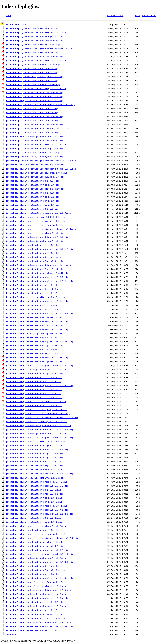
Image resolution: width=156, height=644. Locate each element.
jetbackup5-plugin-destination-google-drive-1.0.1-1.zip (40, 249)
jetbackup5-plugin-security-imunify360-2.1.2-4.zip (36, 422)
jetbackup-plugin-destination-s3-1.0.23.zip (32, 109)
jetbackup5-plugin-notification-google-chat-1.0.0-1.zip (40, 366)
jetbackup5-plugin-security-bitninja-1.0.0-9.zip (35, 298)
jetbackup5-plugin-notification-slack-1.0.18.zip (35, 165)
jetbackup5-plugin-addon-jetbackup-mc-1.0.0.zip (35, 101)
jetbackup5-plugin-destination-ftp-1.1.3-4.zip (34, 306)
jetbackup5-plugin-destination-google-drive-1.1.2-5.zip (40, 514)
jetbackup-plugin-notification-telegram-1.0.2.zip (36, 89)
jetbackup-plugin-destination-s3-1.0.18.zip (32, 29)
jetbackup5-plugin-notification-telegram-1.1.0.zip (36, 225)
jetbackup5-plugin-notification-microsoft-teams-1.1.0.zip (41, 229)
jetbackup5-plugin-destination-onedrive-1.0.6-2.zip (37, 486)
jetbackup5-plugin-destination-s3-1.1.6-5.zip (33, 394)
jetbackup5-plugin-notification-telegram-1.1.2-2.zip (38, 534)
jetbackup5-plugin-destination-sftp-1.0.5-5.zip (35, 454)
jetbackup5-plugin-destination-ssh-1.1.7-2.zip (34, 530)
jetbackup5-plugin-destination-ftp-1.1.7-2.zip (34, 470)
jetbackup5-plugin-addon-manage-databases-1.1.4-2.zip (38, 623)
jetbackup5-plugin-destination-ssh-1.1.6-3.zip (34, 502)
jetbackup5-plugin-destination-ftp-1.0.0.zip (33, 185)
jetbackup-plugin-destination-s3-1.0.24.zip (32, 113)
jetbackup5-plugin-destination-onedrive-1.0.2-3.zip (37, 322)
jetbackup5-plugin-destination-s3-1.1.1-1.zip (33, 257)
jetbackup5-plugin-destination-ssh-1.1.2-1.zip (34, 286)
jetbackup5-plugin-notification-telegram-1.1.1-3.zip (38, 414)
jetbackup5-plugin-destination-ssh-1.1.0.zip (33, 201)
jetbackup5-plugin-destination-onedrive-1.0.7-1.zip (37, 510)
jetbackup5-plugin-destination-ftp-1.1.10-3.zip (35, 603)
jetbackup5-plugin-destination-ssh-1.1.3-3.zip (34, 338)
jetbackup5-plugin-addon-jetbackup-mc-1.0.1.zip (35, 137)
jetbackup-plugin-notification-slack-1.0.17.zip (35, 141)
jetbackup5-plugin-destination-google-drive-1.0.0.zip (38, 213)
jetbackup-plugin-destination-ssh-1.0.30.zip (33, 85)
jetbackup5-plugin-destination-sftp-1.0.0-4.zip (35, 261)
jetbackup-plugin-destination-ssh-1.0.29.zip (33, 65)
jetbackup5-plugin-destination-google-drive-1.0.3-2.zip (40, 314)
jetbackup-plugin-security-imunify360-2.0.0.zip (35, 77)
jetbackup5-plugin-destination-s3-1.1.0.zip (32, 209)
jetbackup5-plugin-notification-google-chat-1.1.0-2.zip (40, 438)
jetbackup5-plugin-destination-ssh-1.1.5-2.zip (34, 406)
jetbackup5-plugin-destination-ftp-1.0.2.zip (33, 197)
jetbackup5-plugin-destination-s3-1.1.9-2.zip (33, 518)
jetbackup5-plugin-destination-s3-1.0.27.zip (33, 181)
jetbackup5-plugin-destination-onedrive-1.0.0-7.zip (37, 278)
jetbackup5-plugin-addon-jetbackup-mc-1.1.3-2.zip (36, 558)
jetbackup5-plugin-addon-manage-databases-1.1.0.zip (37, 237)
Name (8, 15)
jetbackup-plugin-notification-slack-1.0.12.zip (35, 41)
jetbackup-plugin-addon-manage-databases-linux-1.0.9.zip (40, 105)
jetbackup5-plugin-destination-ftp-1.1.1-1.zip (34, 245)
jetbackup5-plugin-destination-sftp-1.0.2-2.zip (35, 326)
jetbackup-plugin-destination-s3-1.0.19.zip (32, 53)
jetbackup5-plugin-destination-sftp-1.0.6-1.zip (35, 458)
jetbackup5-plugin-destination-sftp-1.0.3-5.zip (35, 346)
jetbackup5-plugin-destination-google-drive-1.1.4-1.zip (40, 579)
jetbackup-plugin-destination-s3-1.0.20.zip (32, 69)
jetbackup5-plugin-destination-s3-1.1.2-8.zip (33, 290)
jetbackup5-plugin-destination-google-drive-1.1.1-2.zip (40, 474)
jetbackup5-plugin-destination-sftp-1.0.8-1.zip (35, 494)
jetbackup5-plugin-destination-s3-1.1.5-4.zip (33, 382)
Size (137, 15)
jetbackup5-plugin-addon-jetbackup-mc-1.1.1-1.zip (36, 370)
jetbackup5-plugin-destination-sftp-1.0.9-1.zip (35, 546)
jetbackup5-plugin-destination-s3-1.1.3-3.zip (33, 310)
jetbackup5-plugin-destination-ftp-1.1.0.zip (33, 205)
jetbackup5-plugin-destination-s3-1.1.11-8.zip (34, 631)
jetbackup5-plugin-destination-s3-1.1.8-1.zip (33, 490)
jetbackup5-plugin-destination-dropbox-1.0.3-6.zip (36, 446)
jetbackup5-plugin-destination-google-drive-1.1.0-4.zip (40, 430)
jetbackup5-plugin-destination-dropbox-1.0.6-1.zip (36, 542)
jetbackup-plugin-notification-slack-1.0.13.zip (35, 57)
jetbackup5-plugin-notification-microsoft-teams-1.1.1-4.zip (42, 418)
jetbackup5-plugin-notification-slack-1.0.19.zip (35, 189)
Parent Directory (16, 25)
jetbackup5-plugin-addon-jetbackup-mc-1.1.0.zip (35, 241)
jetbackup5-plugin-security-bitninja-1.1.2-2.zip (35, 478)
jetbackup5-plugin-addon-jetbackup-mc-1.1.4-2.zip (36, 595)
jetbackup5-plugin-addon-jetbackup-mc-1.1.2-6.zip (36, 434)
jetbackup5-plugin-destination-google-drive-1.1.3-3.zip (40, 562)
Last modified (115, 15)
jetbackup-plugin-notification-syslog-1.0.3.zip (35, 37)
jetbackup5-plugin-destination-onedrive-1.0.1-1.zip (37, 302)
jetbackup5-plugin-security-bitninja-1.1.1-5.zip (35, 442)
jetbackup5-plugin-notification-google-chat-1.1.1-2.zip (40, 554)
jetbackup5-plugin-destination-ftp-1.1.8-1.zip (34, 498)
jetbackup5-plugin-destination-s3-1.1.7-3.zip (33, 462)
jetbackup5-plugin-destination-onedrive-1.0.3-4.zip (37, 330)
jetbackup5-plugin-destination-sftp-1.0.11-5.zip (35, 619)
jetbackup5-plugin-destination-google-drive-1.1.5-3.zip (40, 627)
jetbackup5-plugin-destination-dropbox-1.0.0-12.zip (37, 274)
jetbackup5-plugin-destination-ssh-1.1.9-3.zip (34, 611)
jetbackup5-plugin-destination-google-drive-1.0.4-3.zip (40, 342)
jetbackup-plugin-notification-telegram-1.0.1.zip (36, 61)
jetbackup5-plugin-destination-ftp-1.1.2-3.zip (34, 294)
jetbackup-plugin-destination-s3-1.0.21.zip (32, 73)
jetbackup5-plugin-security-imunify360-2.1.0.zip (35, 217)
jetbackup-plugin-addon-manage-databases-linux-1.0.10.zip (41, 161)
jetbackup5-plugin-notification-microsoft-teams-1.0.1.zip (41, 169)
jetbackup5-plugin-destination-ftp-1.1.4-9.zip (34, 350)
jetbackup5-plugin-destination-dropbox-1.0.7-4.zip (36, 615)
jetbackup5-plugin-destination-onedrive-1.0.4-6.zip (37, 358)
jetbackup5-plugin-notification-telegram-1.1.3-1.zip (38, 583)
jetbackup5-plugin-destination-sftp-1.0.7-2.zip (35, 466)
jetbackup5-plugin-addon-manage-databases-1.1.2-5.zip (38, 426)
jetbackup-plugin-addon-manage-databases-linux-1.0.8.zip (40, 49)
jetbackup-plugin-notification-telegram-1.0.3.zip (36, 145)
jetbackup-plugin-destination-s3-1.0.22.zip (32, 81)
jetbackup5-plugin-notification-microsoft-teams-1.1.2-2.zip (42, 538)
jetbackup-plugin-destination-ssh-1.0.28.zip (33, 45)
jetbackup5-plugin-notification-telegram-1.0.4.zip (36, 173)
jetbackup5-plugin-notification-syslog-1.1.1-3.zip (36, 410)
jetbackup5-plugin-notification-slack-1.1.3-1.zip (36, 587)
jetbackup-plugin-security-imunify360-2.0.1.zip (35, 157)
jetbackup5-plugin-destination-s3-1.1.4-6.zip (33, 354)
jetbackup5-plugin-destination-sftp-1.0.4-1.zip (35, 374)
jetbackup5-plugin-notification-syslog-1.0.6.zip (35, 177)
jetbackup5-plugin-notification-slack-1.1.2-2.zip (36, 526)
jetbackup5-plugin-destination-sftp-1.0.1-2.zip (35, 270)
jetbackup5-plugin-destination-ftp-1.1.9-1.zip (34, 522)
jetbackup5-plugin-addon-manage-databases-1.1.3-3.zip (38, 591)
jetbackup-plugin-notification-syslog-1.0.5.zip (35, 149)
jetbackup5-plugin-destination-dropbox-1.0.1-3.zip (36, 318)
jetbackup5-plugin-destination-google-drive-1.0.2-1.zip (40, 282)
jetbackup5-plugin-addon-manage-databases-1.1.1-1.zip (38, 265)
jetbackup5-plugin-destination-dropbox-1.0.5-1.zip (36, 506)
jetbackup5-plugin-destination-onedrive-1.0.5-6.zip (37, 450)
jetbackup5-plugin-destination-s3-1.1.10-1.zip (34, 566)
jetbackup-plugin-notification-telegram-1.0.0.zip (36, 33)
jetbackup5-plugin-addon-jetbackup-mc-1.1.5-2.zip (36, 607)
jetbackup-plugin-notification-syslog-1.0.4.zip (35, 97)
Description (149, 15)
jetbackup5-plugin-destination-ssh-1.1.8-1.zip (34, 574)
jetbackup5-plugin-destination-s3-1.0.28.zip (33, 193)
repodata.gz (13, 635)
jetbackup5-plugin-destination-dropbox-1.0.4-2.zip (36, 482)
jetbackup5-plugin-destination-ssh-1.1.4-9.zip (34, 390)
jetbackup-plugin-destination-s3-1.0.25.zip (32, 121)
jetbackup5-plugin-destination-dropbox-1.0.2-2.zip (36, 362)
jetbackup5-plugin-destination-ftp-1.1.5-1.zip (34, 378)
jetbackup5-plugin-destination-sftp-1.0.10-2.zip (35, 570)
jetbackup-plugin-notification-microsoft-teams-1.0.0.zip (40, 129)
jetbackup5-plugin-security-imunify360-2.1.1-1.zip (36, 334)
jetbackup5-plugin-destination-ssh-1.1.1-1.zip (34, 253)
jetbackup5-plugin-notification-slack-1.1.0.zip (35, 233)
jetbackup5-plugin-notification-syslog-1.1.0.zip (35, 221)
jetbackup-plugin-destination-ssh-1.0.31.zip (33, 153)
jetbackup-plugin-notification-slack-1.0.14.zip (35, 93)
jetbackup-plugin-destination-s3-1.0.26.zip (32, 133)
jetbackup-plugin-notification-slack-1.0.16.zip (35, 125)
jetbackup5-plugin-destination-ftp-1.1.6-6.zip (34, 398)
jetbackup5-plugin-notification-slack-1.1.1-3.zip (36, 402)
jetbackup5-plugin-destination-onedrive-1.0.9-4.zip (37, 599)
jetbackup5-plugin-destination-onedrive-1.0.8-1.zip (37, 550)
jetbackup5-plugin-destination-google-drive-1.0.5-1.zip (40, 386)
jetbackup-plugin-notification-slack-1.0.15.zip (35, 117)
